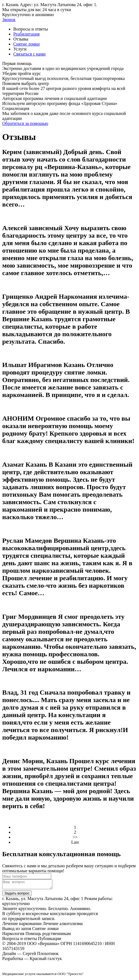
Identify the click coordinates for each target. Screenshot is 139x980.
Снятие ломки (26, 44)
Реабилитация (26, 34)
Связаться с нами (29, 54)
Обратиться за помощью (25, 123)
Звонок (9, 20)
